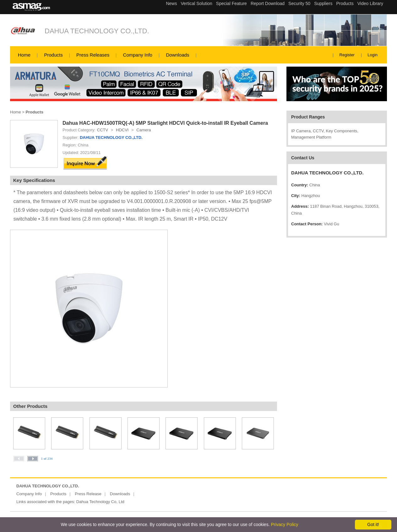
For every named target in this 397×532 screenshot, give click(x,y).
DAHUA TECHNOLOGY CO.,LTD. (97, 31)
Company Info (138, 55)
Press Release (88, 494)
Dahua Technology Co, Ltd (100, 502)
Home (24, 55)
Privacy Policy (284, 524)
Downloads (177, 55)
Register (347, 55)
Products (53, 55)
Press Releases (93, 55)
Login (373, 55)
